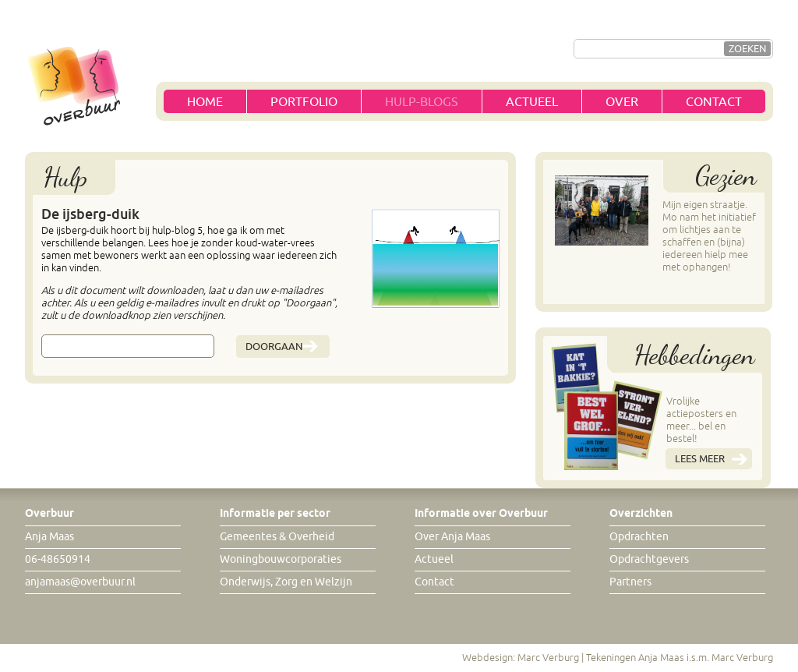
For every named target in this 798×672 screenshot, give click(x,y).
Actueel (532, 102)
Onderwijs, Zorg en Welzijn (286, 582)
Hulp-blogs (422, 102)
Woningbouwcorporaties (281, 559)
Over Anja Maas (452, 537)
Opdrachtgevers (649, 559)
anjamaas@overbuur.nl (80, 582)
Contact (714, 102)
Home (205, 102)
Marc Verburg (548, 658)
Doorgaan (274, 347)
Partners (630, 582)
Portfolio (304, 102)
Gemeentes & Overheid (277, 537)
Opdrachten (639, 537)
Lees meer (700, 459)
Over (622, 102)
